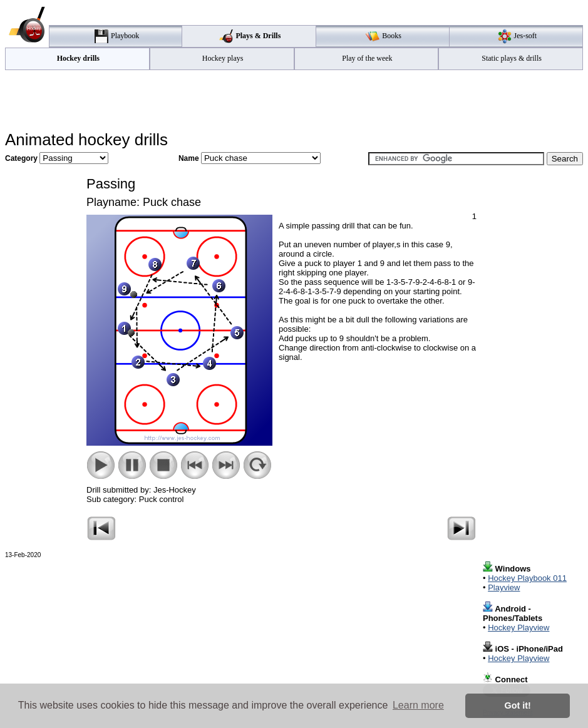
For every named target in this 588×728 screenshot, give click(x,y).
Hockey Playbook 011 (527, 578)
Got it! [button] (518, 705)
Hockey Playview (518, 628)
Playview (504, 587)
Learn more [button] (418, 705)
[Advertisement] (294, 101)
